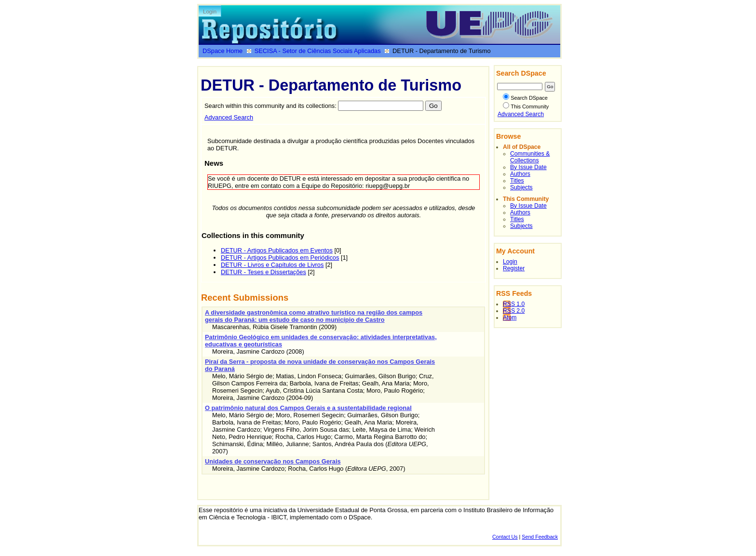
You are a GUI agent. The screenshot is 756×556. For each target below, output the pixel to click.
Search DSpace (525, 98)
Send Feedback (540, 537)
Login (210, 12)
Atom (510, 318)
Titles (517, 181)
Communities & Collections (530, 157)
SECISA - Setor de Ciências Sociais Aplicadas (318, 51)
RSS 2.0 (514, 311)
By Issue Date (528, 167)
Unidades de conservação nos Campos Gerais (273, 461)
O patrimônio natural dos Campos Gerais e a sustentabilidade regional (308, 408)
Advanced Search (229, 117)
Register (514, 268)
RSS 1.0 (514, 304)
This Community (526, 106)
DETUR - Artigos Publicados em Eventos (277, 250)
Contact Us (505, 537)
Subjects (521, 187)
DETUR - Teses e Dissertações (263, 272)
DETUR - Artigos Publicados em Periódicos (280, 258)
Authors (520, 174)
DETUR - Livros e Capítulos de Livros (272, 265)
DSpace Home (223, 51)
